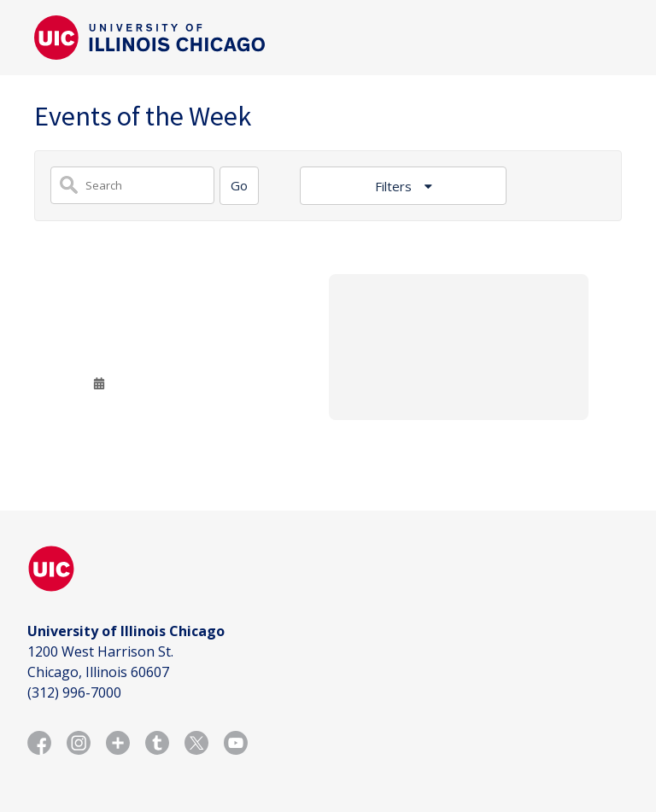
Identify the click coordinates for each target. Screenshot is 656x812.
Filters (395, 186)
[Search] (239, 186)
